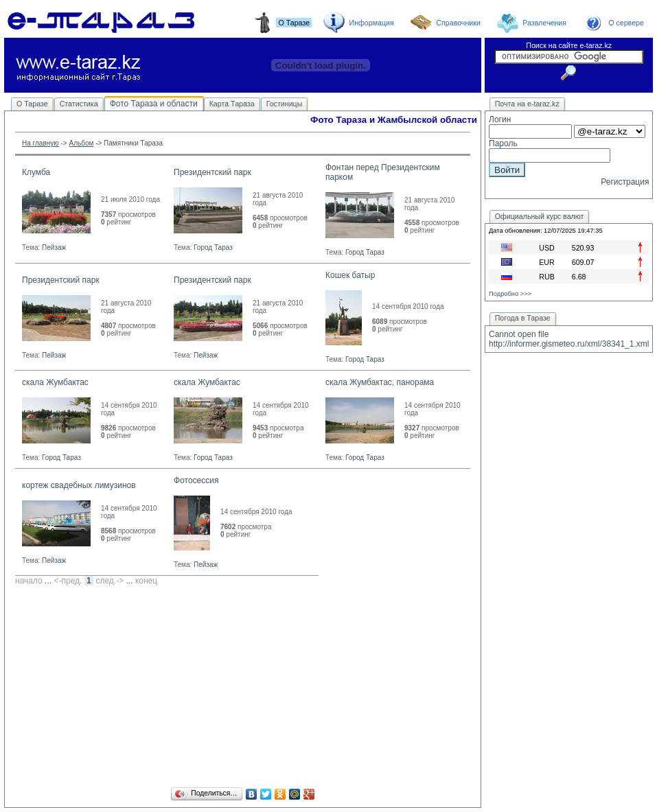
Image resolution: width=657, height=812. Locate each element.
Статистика (79, 104)
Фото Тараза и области (154, 104)
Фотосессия (196, 480)
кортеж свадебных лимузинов (79, 485)
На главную (41, 143)
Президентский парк (212, 172)
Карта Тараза (232, 104)
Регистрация (625, 182)
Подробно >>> (510, 294)
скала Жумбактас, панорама (380, 382)
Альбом (81, 143)
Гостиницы (285, 104)
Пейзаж (54, 247)
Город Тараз (213, 247)
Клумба (36, 172)
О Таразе (32, 104)
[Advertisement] (243, 688)
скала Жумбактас (55, 382)
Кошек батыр (350, 275)
